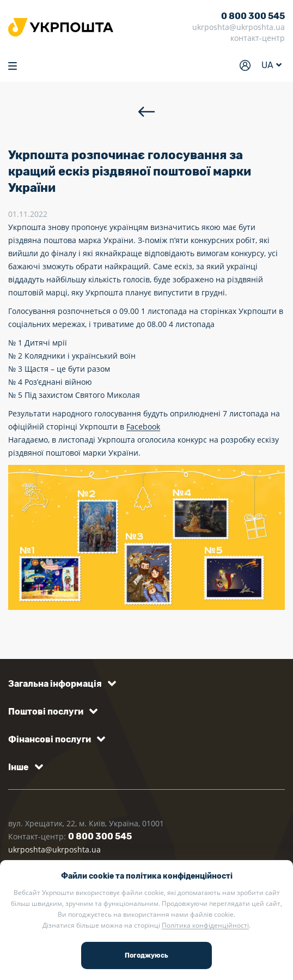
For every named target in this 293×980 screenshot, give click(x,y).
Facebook (143, 427)
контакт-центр (258, 38)
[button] (60, 684)
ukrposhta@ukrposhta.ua (239, 27)
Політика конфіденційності (205, 925)
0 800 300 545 (253, 16)
